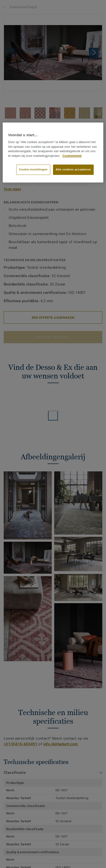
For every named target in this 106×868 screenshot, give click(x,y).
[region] (53, 152)
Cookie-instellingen (33, 169)
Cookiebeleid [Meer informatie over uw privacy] (72, 156)
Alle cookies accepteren (73, 169)
